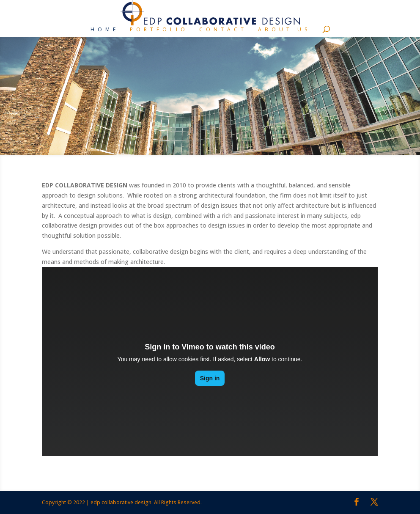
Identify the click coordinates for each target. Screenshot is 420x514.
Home (105, 30)
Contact (223, 30)
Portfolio (159, 30)
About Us (284, 30)
